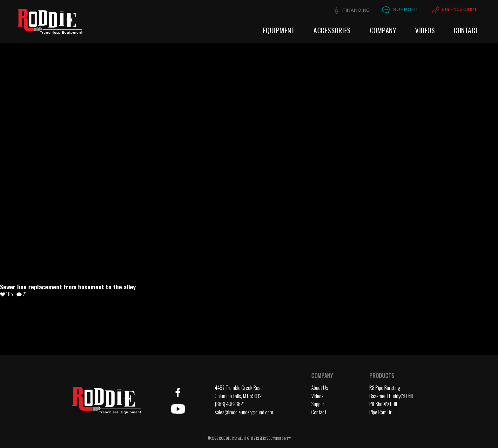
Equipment (279, 30)
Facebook (178, 392)
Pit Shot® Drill (383, 404)
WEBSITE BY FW (282, 438)
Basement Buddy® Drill (391, 396)
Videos (425, 30)
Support (406, 10)
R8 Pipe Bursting (385, 388)
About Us (320, 388)
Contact (466, 30)
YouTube (178, 409)
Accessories (332, 30)
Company (383, 30)
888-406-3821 (459, 9)
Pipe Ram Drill (382, 412)
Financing (356, 10)
